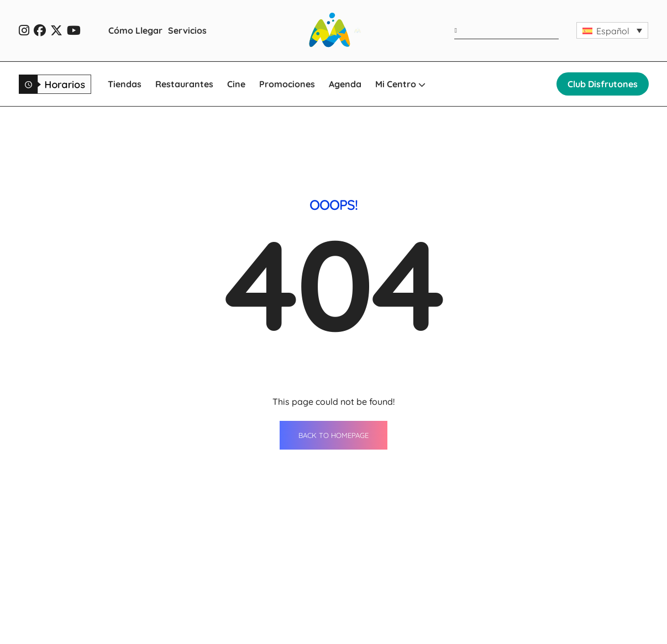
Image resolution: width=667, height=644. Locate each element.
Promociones (287, 84)
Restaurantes (184, 84)
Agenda (345, 84)
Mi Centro (400, 84)
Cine (236, 84)
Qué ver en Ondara (517, 627)
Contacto (497, 566)
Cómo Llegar (135, 30)
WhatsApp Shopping (393, 627)
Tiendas (125, 84)
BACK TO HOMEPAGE (333, 312)
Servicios (187, 30)
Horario (493, 586)
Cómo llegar (376, 606)
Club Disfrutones (603, 84)
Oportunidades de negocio (533, 606)
